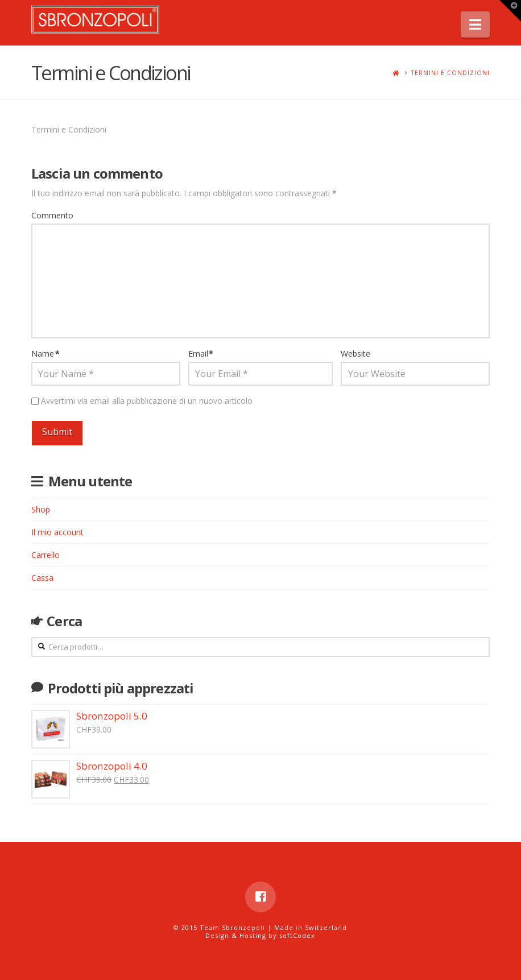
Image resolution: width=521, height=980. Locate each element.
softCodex (297, 935)
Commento (52, 215)
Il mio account (57, 532)
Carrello (46, 555)
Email (201, 353)
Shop (41, 509)
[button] (475, 24)
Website (355, 353)
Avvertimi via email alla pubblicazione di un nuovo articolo (147, 401)
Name (46, 353)
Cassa (42, 578)
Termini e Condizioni (450, 73)
